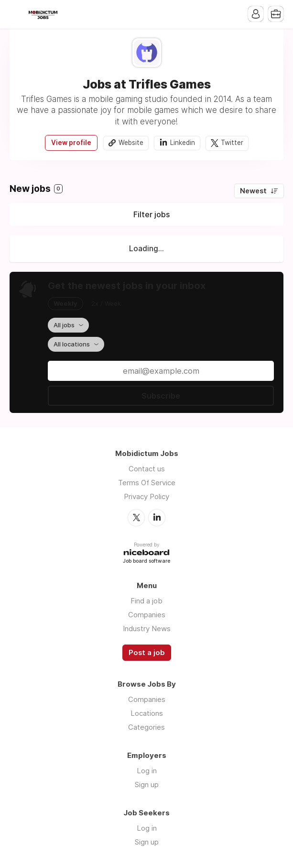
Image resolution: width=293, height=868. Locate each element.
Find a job (146, 601)
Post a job (147, 653)
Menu (17, 14)
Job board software (146, 562)
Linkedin (183, 143)
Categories (146, 727)
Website (131, 143)
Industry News (147, 629)
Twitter (232, 143)
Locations (147, 713)
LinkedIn (157, 518)
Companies (147, 615)
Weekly (65, 303)
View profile (71, 143)
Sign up (147, 785)
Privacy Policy (146, 496)
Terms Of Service (147, 483)
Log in (147, 771)
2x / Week (106, 303)
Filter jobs (152, 214)
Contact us (147, 469)
